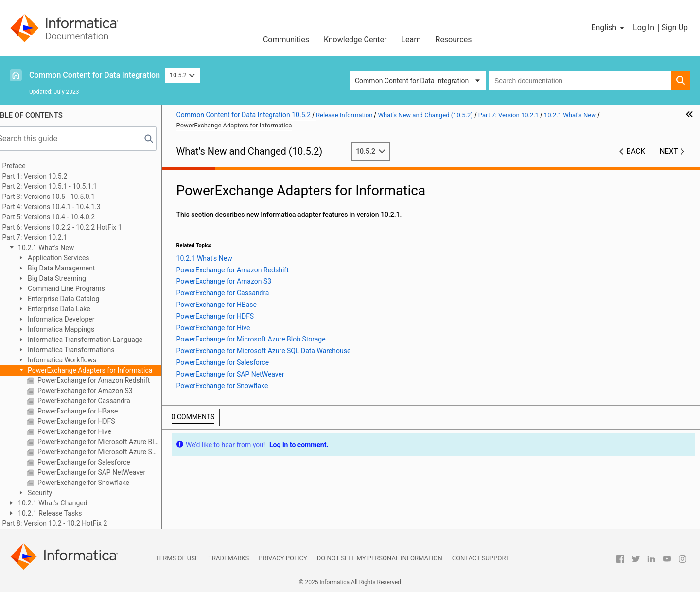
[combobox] (580, 80)
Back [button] (636, 151)
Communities (286, 40)
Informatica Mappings (74, 329)
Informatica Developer (74, 319)
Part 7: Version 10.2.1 (49, 237)
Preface (28, 166)
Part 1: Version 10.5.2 (49, 176)
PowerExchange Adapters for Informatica (103, 370)
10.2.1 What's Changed (66, 503)
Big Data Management (74, 268)
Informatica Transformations (84, 350)
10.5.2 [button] (182, 75)
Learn (411, 40)
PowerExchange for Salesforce (97, 462)
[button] (608, 28)
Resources (454, 40)
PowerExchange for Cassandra (97, 401)
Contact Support (481, 558)
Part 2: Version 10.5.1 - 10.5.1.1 (63, 186)
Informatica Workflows (75, 360)
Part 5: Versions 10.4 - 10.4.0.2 (62, 217)
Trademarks (228, 558)
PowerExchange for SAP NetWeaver (105, 472)
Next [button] (669, 151)
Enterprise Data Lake (72, 309)
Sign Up (674, 27)
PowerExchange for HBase (91, 411)
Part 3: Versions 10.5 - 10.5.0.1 (62, 197)
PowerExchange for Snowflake (96, 483)
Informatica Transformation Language (98, 340)
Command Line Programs (79, 288)
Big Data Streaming (70, 278)
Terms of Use (177, 558)
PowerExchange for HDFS (89, 421)
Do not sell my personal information (380, 558)
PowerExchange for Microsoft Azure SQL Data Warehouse (112, 452)
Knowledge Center (355, 40)
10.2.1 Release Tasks (63, 513)
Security (53, 493)
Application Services (71, 258)
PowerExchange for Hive (87, 431)
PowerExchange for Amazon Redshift (107, 380)
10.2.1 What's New (59, 248)
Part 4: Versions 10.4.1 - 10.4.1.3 (65, 207)
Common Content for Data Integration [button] (412, 81)
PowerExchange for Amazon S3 (98, 391)
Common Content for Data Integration (95, 75)
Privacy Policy (283, 558)
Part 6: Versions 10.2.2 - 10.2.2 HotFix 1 (76, 227)
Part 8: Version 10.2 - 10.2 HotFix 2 (69, 523)
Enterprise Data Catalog (77, 299)
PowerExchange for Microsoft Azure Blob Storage (112, 442)
